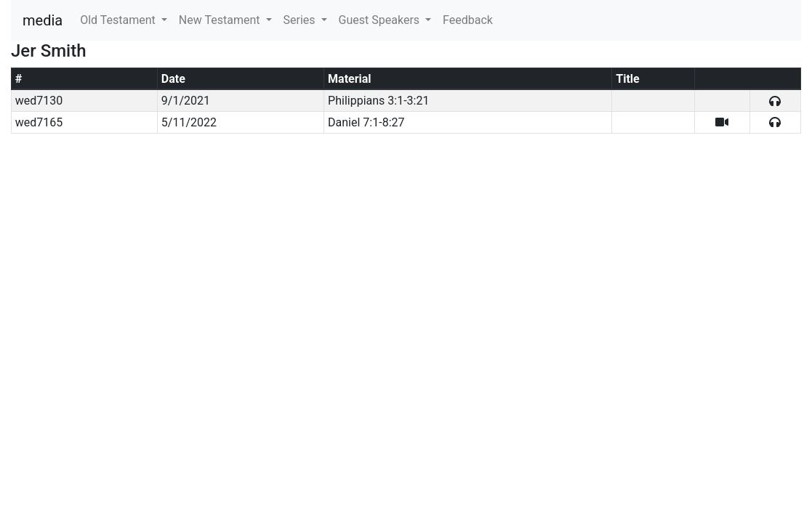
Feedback (468, 20)
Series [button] (301, 20)
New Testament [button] (221, 20)
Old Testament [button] (119, 20)
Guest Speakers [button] (381, 20)
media (43, 20)
